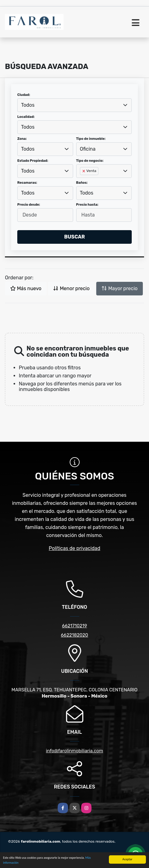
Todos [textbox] (28, 105)
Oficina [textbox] (88, 149)
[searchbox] (82, 181)
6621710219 (74, 626)
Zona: (22, 139)
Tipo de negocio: (90, 161)
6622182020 (74, 635)
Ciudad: (24, 95)
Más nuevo (26, 288)
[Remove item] (84, 171)
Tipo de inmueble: (91, 139)
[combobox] (74, 105)
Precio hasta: (87, 205)
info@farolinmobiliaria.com (74, 751)
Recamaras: (27, 183)
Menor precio (71, 288)
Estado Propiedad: (33, 161)
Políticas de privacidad (74, 548)
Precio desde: (29, 205)
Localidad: (26, 117)
